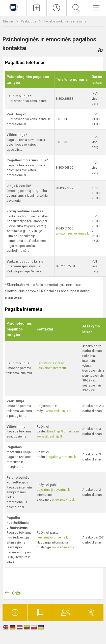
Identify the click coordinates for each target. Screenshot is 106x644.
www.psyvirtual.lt (65, 499)
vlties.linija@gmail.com (62, 431)
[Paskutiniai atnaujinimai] (57, 8)
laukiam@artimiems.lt (52, 537)
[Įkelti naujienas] (37, 8)
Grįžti (17, 593)
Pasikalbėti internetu (51, 368)
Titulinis (8, 21)
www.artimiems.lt (64, 547)
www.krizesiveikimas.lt (72, 233)
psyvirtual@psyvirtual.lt (53, 490)
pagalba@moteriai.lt (61, 457)
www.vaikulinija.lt (58, 411)
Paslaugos (29, 21)
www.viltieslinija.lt (49, 436)
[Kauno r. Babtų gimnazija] (13, 7)
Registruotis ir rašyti (51, 363)
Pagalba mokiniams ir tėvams (65, 21)
